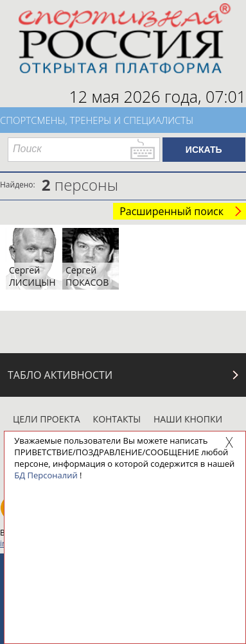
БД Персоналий (46, 475)
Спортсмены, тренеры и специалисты (97, 120)
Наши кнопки (188, 419)
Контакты (117, 419)
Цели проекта (47, 419)
